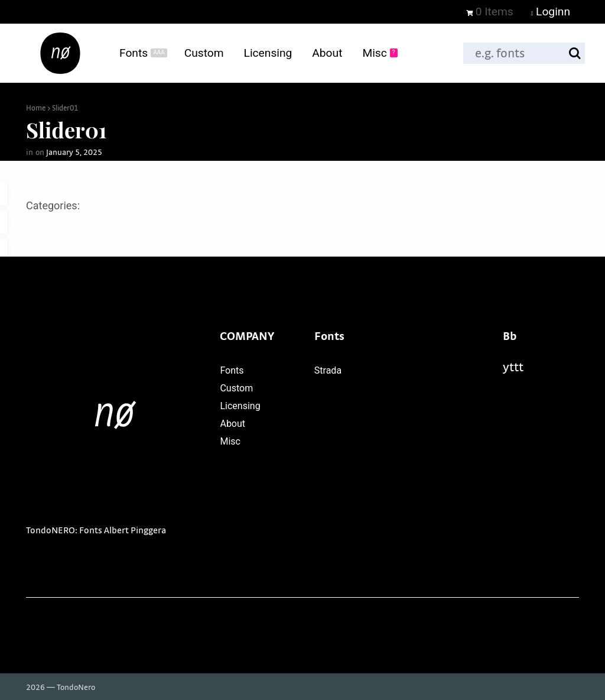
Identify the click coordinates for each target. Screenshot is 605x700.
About (232, 424)
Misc (230, 441)
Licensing (240, 406)
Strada (328, 370)
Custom (236, 388)
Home (36, 108)
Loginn (551, 12)
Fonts (232, 370)
